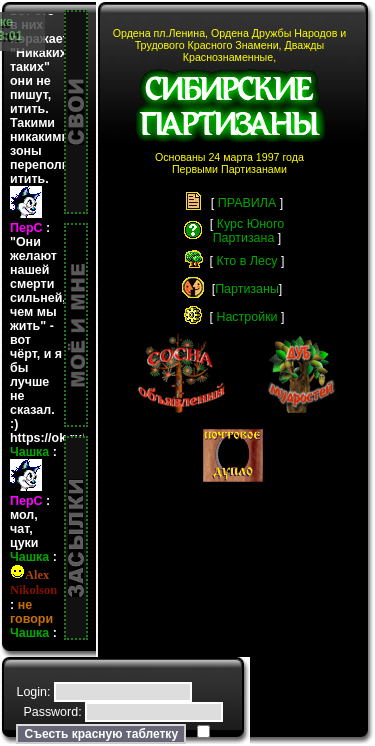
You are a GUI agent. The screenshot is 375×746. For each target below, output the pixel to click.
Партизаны (247, 289)
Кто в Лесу (247, 261)
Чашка (29, 504)
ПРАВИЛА (247, 203)
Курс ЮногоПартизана (249, 231)
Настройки (246, 317)
